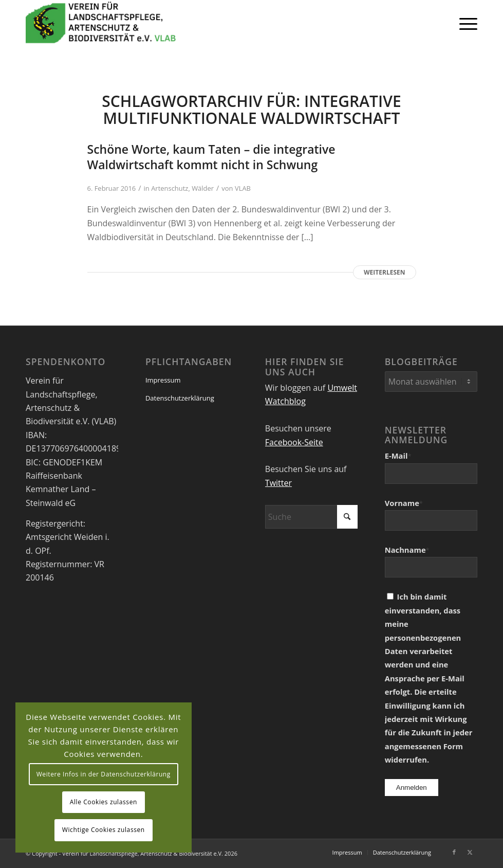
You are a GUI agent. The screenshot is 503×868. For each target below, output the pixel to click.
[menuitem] (463, 23)
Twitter (278, 483)
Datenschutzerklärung (180, 398)
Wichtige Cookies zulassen (104, 830)
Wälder (203, 188)
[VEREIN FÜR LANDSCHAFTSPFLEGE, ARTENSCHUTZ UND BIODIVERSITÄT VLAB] (101, 23)
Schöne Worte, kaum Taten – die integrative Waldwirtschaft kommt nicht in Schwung (211, 157)
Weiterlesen (384, 272)
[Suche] (311, 517)
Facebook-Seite (294, 442)
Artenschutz (170, 188)
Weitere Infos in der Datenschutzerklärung (104, 774)
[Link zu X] (470, 852)
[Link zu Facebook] (454, 852)
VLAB (243, 188)
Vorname (404, 503)
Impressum (163, 380)
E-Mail (398, 456)
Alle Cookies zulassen (104, 802)
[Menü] (463, 23)
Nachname (407, 550)
